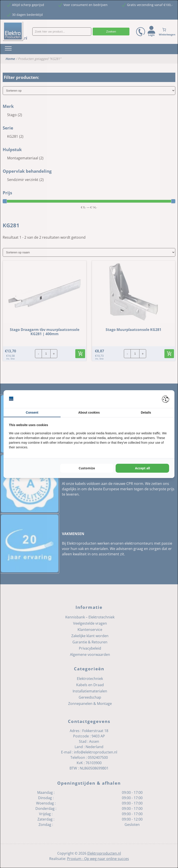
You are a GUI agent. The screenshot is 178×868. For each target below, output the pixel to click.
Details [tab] (146, 412)
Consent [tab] (32, 412)
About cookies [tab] (89, 412)
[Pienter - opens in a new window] (166, 399)
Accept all (142, 468)
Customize (87, 468)
